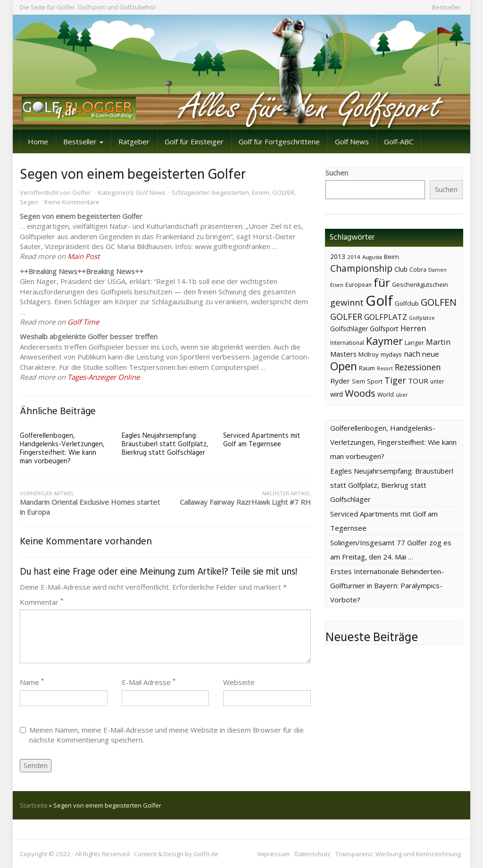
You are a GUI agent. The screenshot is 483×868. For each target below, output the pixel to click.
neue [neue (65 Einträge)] (431, 354)
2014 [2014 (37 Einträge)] (354, 257)
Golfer (81, 192)
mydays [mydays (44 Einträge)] (391, 355)
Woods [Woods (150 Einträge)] (360, 393)
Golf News (352, 142)
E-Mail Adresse (149, 682)
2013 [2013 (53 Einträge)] (338, 256)
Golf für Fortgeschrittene (279, 142)
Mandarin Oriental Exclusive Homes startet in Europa (92, 503)
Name (32, 682)
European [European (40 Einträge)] (358, 285)
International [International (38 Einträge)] (347, 343)
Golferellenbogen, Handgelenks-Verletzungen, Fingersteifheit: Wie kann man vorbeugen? (62, 449)
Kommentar (42, 602)
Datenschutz (312, 854)
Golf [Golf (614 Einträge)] (379, 300)
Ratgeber (134, 142)
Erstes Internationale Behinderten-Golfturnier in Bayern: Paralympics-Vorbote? (387, 585)
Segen (29, 202)
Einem (261, 192)
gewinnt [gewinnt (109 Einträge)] (347, 302)
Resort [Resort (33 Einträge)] (385, 368)
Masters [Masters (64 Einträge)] (343, 354)
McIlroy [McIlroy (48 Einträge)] (369, 354)
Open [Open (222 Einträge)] (344, 366)
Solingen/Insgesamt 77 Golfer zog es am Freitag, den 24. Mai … (391, 550)
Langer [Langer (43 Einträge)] (414, 343)
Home (38, 142)
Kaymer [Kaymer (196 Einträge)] (384, 341)
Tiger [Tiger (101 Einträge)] (395, 380)
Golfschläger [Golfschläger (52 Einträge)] (349, 329)
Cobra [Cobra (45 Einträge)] (418, 269)
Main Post (83, 256)
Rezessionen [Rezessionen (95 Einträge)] (418, 367)
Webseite (239, 682)
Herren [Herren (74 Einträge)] (413, 328)
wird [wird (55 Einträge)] (337, 394)
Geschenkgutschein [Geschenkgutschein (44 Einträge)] (420, 285)
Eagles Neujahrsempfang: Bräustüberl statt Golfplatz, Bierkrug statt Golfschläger (165, 444)
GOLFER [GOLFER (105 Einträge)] (346, 317)
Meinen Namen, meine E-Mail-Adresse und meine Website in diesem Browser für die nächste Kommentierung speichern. (162, 735)
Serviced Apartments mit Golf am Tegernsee (262, 440)
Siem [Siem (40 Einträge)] (358, 381)
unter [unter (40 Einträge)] (437, 381)
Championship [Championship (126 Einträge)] (361, 268)
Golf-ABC (399, 142)
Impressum (274, 854)
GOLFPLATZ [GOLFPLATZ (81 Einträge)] (386, 317)
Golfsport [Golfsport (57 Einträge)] (384, 329)
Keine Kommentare (72, 202)
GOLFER (283, 192)
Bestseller (446, 7)
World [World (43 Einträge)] (386, 395)
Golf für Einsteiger (194, 142)
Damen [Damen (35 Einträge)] (437, 270)
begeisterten (231, 192)
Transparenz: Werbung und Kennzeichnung (398, 854)
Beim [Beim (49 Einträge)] (391, 257)
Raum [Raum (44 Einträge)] (367, 368)
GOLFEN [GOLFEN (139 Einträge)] (439, 302)
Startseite (34, 805)
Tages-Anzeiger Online (104, 377)
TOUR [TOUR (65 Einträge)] (418, 381)
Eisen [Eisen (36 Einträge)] (337, 285)
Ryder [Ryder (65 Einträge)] (340, 381)
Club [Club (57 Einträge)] (401, 269)
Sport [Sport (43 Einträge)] (375, 381)
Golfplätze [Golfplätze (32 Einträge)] (422, 318)
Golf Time (83, 322)
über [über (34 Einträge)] (402, 395)
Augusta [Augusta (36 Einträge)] (372, 257)
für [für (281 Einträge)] (382, 282)
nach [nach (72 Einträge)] (412, 354)
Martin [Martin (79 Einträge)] (438, 342)
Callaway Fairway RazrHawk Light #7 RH (238, 498)
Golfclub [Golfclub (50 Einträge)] (407, 303)
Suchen (337, 173)
